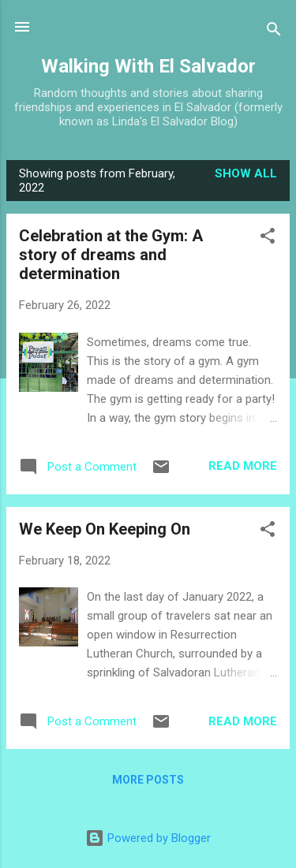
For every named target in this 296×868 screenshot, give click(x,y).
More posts (148, 780)
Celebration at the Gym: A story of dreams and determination (111, 255)
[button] (268, 238)
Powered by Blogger (148, 838)
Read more (243, 466)
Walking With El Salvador (148, 66)
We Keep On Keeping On (105, 529)
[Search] (274, 32)
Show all (246, 173)
